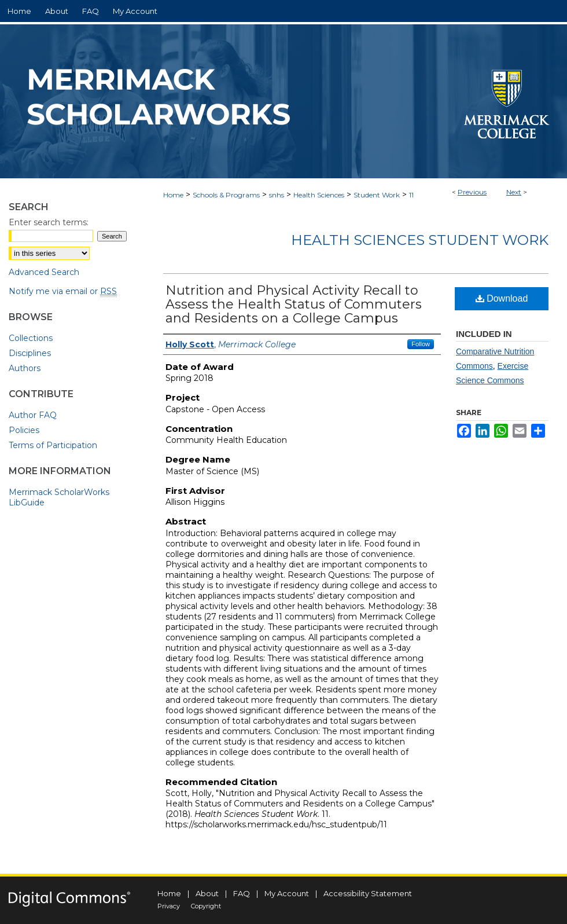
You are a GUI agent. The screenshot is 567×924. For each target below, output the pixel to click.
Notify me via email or (63, 291)
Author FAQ (33, 415)
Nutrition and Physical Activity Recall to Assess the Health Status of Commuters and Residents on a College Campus (294, 304)
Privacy (169, 906)
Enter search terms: (49, 222)
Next (514, 192)
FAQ (242, 893)
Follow (421, 344)
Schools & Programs (226, 195)
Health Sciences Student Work (420, 240)
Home (173, 195)
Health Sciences (319, 195)
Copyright (206, 906)
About (207, 893)
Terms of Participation (53, 445)
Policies (24, 430)
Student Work (377, 195)
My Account (287, 893)
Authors (25, 368)
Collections (31, 338)
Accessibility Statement (368, 893)
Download (502, 298)
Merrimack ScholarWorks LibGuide (59, 497)
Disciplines (30, 353)
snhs (277, 195)
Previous (472, 192)
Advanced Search (44, 272)
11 (411, 195)
